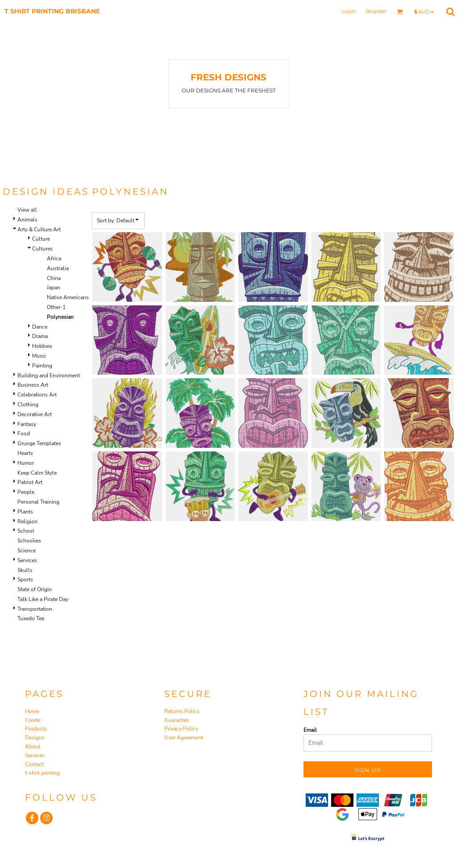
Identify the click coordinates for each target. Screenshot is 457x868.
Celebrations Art (37, 395)
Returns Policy (182, 711)
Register (376, 11)
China (54, 278)
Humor (26, 463)
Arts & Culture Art (39, 230)
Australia (58, 268)
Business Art (33, 385)
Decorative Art (35, 414)
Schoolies (29, 541)
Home (32, 711)
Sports (25, 580)
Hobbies (42, 346)
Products (36, 729)
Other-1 (56, 307)
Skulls (25, 570)
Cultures (42, 249)
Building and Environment (49, 376)
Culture (41, 239)
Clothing (28, 405)
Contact (34, 764)
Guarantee (177, 720)
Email (310, 730)
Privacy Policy (181, 729)
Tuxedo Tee (31, 618)
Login (349, 11)
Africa (54, 259)
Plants (25, 512)
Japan (54, 288)
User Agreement (184, 738)
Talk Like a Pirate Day (43, 599)
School (26, 531)
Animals (27, 220)
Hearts (25, 453)
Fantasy (27, 424)
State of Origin (35, 589)
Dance (40, 327)
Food (24, 434)
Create (33, 720)
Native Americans (68, 297)
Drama (40, 336)
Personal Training (38, 502)
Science (27, 551)
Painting (42, 366)
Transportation (35, 609)
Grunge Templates (39, 443)
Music (39, 356)
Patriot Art (30, 482)
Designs (35, 738)
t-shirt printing (42, 773)
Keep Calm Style (37, 473)
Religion (27, 522)
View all (27, 210)
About (33, 747)
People (26, 492)
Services (27, 560)
